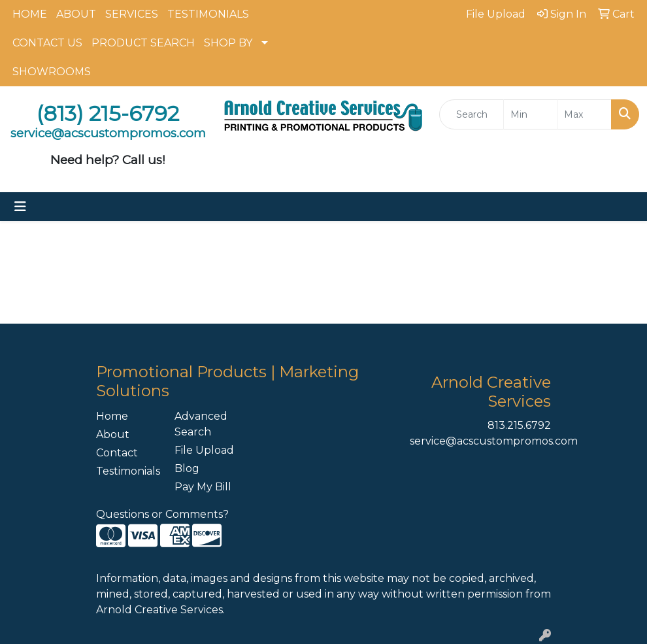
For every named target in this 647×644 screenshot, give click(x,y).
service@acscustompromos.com (494, 441)
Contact (117, 453)
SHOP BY (228, 43)
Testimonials (127, 471)
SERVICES (132, 14)
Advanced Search (201, 424)
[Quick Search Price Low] (531, 114)
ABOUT (76, 14)
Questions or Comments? (162, 514)
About (113, 434)
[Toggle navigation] (20, 207)
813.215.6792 (519, 425)
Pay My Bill (203, 487)
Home (112, 416)
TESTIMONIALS (208, 14)
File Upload (204, 450)
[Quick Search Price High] (584, 114)
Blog (187, 468)
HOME (30, 14)
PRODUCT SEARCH (143, 43)
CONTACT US (47, 43)
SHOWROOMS (52, 72)
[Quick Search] (472, 114)
